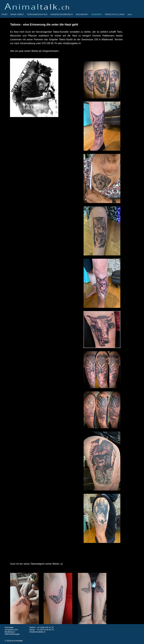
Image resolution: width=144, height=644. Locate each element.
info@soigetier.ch (72, 43)
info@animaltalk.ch (37, 632)
